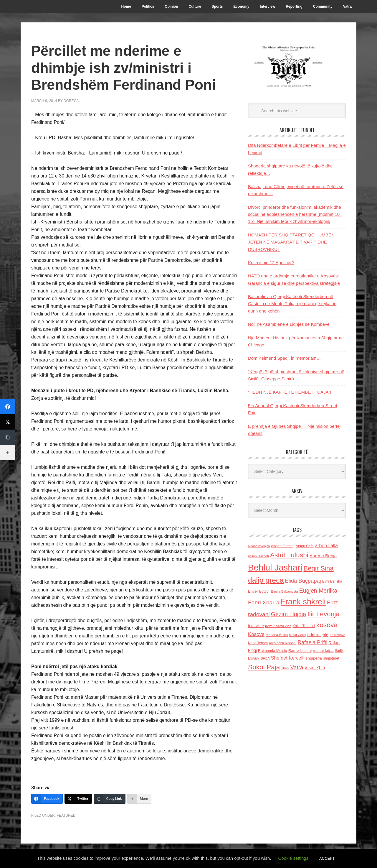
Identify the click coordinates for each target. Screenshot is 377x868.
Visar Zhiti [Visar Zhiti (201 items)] (315, 668)
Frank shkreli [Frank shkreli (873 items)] (303, 602)
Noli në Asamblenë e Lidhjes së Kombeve (289, 324)
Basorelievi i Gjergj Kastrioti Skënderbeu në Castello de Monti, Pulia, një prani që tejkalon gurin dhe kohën (292, 304)
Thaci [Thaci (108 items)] (285, 668)
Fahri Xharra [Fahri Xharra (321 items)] (264, 602)
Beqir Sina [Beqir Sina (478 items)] (318, 568)
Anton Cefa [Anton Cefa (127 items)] (305, 546)
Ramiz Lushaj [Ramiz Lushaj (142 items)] (300, 651)
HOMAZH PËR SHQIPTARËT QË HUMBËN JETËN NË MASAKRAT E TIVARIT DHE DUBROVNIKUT (291, 242)
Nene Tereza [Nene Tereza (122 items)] (258, 643)
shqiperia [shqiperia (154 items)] (314, 658)
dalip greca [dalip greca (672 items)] (266, 580)
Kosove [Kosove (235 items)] (256, 634)
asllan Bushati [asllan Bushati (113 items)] (258, 556)
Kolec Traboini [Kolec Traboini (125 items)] (304, 626)
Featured (66, 816)
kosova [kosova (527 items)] (327, 625)
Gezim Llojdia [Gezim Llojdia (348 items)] (288, 614)
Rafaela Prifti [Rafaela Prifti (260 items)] (313, 642)
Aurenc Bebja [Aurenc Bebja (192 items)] (323, 556)
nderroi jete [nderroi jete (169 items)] (318, 634)
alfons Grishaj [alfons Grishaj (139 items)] (283, 546)
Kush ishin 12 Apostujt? (271, 263)
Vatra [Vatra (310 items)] (297, 667)
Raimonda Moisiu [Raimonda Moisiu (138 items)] (273, 651)
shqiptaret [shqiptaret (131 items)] (331, 658)
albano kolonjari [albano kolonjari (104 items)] (259, 546)
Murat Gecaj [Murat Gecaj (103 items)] (297, 635)
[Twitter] (78, 799)
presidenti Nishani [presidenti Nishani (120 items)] (283, 643)
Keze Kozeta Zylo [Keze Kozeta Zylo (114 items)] (278, 626)
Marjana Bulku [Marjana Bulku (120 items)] (277, 635)
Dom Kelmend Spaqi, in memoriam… (285, 358)
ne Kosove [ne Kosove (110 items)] (337, 635)
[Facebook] (47, 799)
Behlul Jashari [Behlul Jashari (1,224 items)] (275, 567)
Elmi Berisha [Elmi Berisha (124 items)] (332, 581)
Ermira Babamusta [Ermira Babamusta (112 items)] (284, 591)
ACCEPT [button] (327, 858)
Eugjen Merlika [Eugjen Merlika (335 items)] (318, 591)
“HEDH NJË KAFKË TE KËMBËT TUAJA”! (290, 392)
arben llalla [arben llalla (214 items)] (326, 545)
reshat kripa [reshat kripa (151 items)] (323, 651)
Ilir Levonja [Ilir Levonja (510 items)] (323, 614)
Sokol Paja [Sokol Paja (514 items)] (264, 667)
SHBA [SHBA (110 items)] (265, 658)
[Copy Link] (110, 799)
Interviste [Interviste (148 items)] (256, 626)
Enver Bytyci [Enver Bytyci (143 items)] (259, 591)
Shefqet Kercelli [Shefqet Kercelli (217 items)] (288, 658)
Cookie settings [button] (294, 858)
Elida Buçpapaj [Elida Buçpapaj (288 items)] (303, 581)
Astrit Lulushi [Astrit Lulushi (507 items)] (289, 555)
